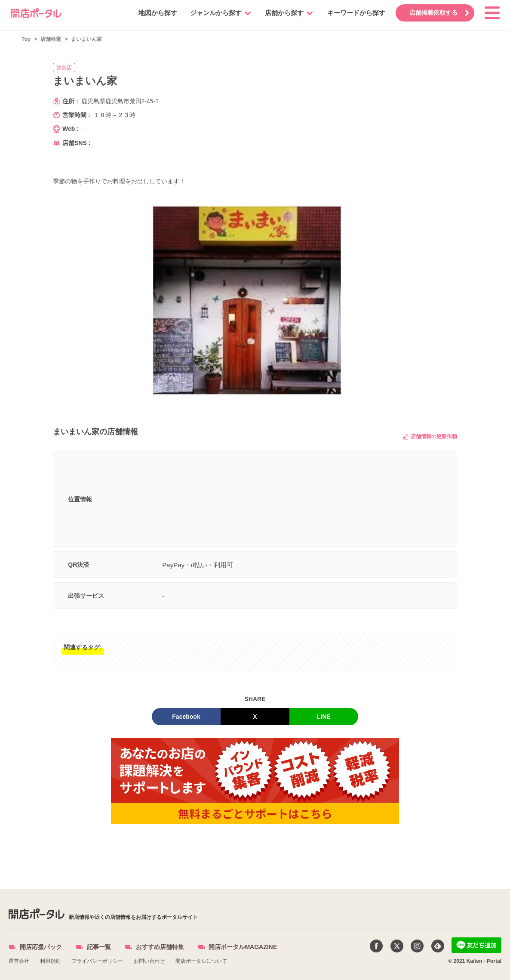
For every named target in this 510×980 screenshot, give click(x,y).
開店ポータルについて (201, 961)
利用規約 (50, 961)
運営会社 (19, 961)
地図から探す (156, 13)
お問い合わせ (149, 961)
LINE (324, 717)
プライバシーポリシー (97, 961)
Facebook (186, 717)
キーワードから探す (355, 13)
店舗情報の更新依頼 (430, 437)
